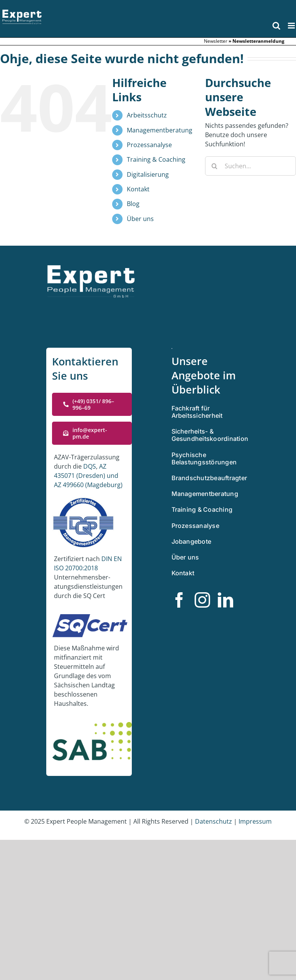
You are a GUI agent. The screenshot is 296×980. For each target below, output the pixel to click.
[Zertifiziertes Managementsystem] (172, 351)
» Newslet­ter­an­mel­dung (256, 41)
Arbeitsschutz (147, 115)
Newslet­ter (216, 41)
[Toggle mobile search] (276, 26)
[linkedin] (225, 600)
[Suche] (215, 166)
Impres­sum (255, 821)
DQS (90, 466)
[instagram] (202, 600)
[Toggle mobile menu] (292, 26)
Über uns (140, 219)
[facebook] (179, 600)
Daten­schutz (214, 821)
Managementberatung (160, 130)
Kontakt (138, 189)
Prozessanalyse (149, 145)
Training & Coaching (156, 159)
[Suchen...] (251, 166)
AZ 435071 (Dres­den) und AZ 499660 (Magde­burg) (88, 476)
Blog (133, 204)
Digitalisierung (148, 174)
